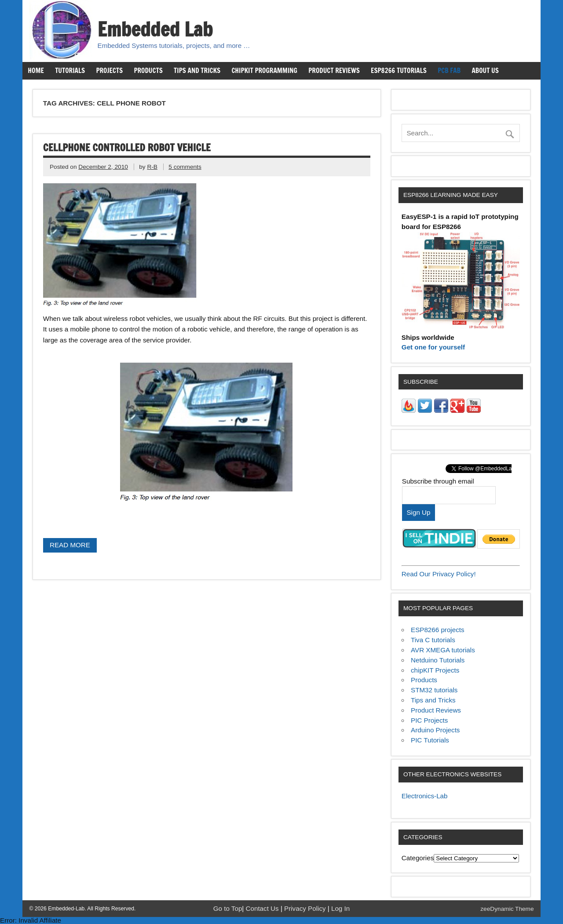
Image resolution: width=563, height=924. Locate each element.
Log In (340, 908)
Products (148, 70)
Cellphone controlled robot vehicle (127, 147)
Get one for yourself (433, 347)
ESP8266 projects (438, 630)
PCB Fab (449, 70)
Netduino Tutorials (438, 660)
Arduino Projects (435, 730)
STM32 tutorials (434, 690)
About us (485, 70)
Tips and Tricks (197, 70)
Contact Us (263, 908)
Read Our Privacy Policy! (439, 574)
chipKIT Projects (435, 670)
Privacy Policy (306, 908)
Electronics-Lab (425, 796)
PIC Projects (429, 720)
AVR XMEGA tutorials (443, 650)
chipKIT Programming (264, 70)
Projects (109, 70)
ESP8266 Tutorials (399, 70)
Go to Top (228, 908)
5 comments (185, 167)
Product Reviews (334, 70)
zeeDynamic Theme (507, 909)
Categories (418, 858)
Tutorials (70, 70)
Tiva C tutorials (433, 640)
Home (36, 70)
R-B (152, 167)
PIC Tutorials (430, 740)
